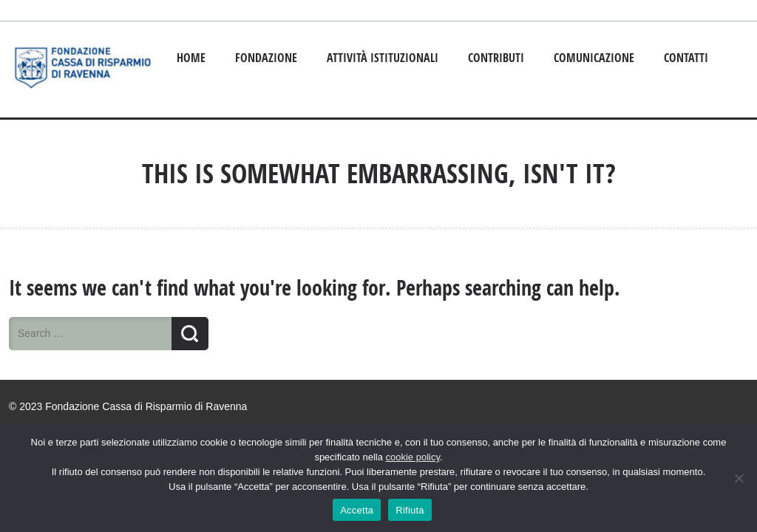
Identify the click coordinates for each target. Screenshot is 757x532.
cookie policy (413, 457)
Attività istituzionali (383, 58)
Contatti (686, 58)
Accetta (357, 510)
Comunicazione (594, 58)
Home (191, 58)
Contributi (496, 58)
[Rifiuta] (739, 478)
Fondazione (266, 58)
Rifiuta (410, 510)
